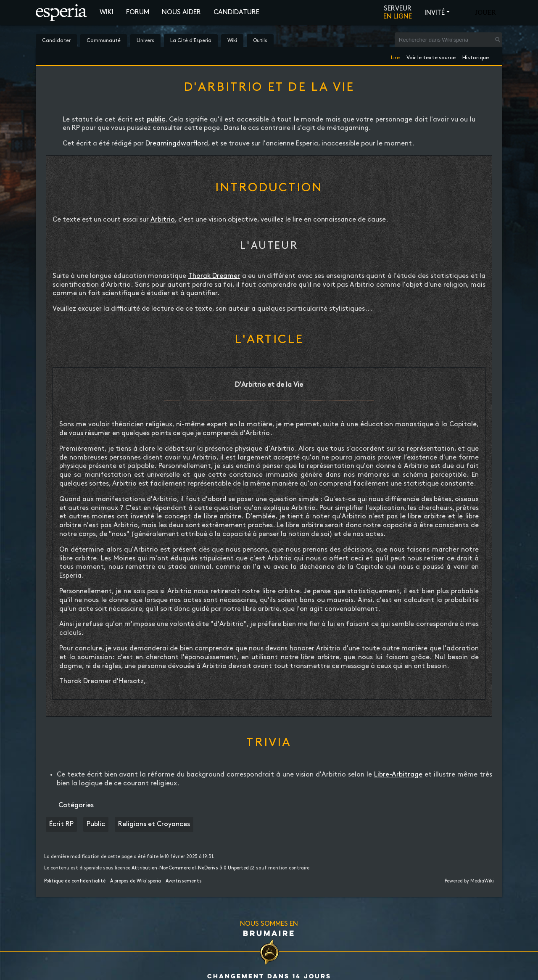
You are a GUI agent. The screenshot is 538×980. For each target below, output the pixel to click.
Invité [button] (435, 13)
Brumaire (269, 933)
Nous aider (181, 12)
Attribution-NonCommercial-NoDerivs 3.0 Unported (190, 868)
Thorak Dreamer (214, 276)
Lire (395, 56)
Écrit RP (61, 824)
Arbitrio (163, 220)
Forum (138, 12)
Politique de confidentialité (75, 881)
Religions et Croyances (154, 824)
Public (96, 824)
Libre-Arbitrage (398, 775)
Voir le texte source (431, 56)
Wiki (107, 12)
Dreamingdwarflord (177, 144)
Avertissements (184, 881)
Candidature (236, 12)
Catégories (76, 805)
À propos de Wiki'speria (136, 881)
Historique (476, 56)
